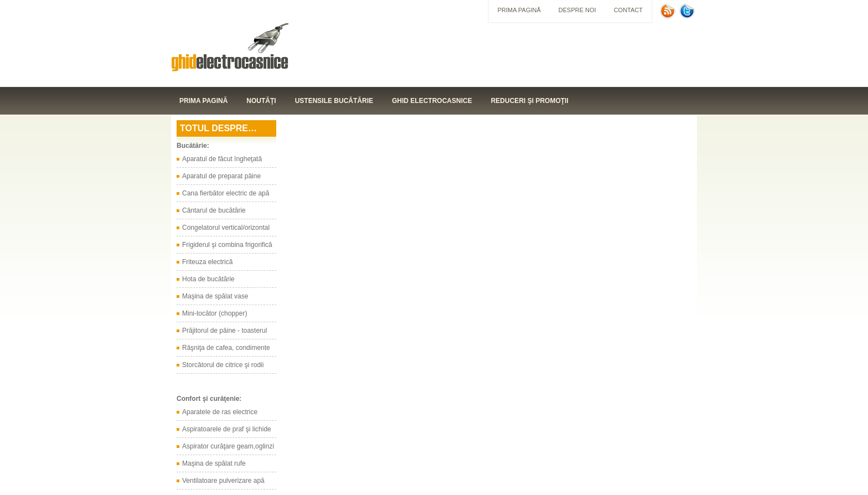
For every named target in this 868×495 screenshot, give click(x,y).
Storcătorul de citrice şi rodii (223, 365)
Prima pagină (519, 10)
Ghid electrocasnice (432, 101)
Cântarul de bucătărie (214, 210)
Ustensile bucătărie (334, 101)
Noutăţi (261, 101)
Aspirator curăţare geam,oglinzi (228, 446)
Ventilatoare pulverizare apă (223, 481)
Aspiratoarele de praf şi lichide (227, 429)
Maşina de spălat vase (215, 296)
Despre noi (577, 10)
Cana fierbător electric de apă (226, 193)
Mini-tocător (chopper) (215, 313)
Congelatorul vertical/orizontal (226, 228)
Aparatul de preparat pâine (221, 176)
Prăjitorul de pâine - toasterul (224, 331)
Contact (628, 10)
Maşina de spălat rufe (214, 463)
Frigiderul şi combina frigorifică (227, 245)
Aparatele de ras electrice (220, 412)
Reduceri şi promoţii (530, 101)
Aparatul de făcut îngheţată (222, 159)
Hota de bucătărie (208, 279)
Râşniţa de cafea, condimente (226, 348)
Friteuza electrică (207, 262)
